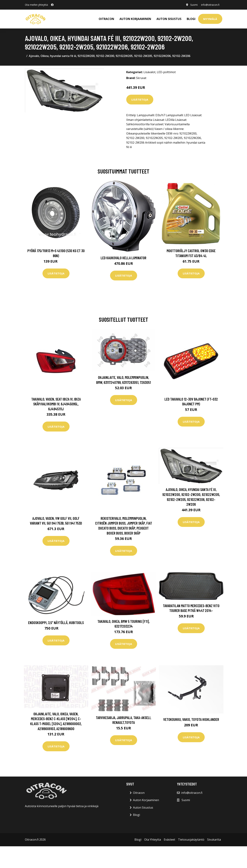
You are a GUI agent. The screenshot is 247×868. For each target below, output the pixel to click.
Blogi (191, 19)
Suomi (194, 5)
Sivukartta (214, 840)
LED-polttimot (166, 72)
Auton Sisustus (143, 807)
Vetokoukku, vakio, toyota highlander (191, 719)
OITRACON (106, 19)
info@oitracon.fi (210, 5)
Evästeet (169, 840)
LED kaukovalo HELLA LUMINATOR (123, 258)
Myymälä (210, 19)
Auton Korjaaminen (146, 800)
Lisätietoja (140, 99)
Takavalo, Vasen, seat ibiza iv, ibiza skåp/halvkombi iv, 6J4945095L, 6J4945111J (56, 404)
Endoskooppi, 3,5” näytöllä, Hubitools (56, 623)
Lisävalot (149, 72)
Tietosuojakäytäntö (191, 840)
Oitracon (139, 793)
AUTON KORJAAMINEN (135, 19)
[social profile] (52, 5)
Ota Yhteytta (153, 840)
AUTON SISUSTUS (169, 19)
